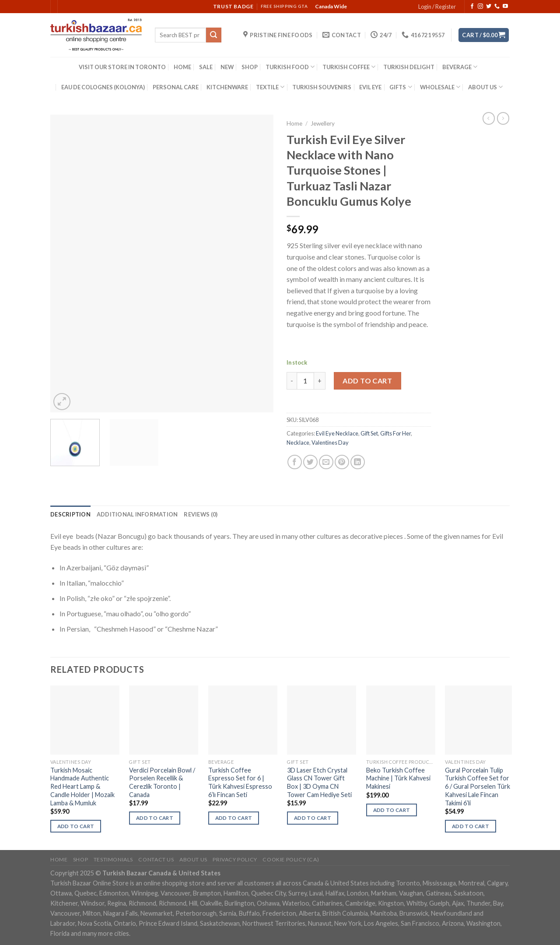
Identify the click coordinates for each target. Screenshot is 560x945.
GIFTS (401, 87)
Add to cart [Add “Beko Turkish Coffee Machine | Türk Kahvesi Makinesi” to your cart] (392, 810)
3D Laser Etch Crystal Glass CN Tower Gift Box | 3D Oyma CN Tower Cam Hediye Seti (319, 782)
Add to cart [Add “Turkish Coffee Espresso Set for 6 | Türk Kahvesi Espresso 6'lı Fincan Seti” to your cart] (234, 818)
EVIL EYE (370, 87)
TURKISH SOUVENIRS (322, 87)
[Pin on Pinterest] (342, 462)
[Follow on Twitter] (489, 7)
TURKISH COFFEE (349, 67)
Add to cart (367, 381)
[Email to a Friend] (326, 462)
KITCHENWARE (227, 87)
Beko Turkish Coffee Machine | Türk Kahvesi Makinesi (398, 778)
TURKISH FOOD (290, 67)
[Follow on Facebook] (472, 7)
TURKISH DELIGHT (409, 67)
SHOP (250, 67)
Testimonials (113, 859)
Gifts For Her (395, 433)
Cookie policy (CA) (291, 859)
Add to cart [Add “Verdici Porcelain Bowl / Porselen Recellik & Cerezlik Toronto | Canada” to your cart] (155, 818)
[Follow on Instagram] (480, 7)
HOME (182, 67)
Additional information (137, 514)
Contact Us (156, 859)
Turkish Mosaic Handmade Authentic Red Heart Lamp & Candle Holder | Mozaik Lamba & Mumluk (82, 787)
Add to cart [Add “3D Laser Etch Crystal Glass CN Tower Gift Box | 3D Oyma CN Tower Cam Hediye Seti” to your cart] (313, 818)
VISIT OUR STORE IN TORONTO (122, 67)
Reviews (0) (201, 514)
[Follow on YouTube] (505, 7)
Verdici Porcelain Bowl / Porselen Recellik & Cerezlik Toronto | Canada (162, 782)
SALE (206, 67)
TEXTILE (270, 87)
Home (294, 123)
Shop (80, 859)
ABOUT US (485, 87)
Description (70, 514)
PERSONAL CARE (176, 87)
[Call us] (497, 7)
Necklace (298, 443)
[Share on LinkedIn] (358, 462)
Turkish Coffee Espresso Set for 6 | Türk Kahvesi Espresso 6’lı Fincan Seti (240, 782)
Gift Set (369, 433)
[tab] (70, 514)
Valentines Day (330, 443)
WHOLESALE (440, 87)
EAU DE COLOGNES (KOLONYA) (103, 87)
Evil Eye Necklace (337, 433)
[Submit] (213, 35)
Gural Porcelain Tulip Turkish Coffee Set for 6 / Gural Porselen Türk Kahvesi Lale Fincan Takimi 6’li (478, 787)
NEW (227, 67)
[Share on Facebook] (295, 462)
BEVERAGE (460, 67)
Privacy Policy (235, 859)
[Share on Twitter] (310, 462)
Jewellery (323, 123)
